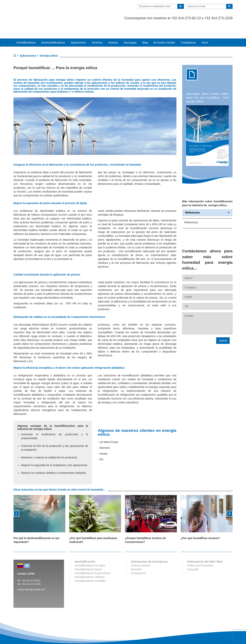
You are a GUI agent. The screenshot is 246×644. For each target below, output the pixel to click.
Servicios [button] (97, 27)
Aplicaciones (28, 40)
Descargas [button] (130, 27)
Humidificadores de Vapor (90, 550)
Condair (36, 9)
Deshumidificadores (53, 27)
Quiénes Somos (140, 550)
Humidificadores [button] (26, 27)
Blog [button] (145, 27)
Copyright (193, 554)
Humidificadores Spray (88, 554)
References (207, 197)
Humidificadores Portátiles (90, 565)
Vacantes (136, 554)
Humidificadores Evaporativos (93, 558)
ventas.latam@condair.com (31, 574)
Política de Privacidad (200, 550)
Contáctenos (188, 27)
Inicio (205, 27)
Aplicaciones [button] (78, 27)
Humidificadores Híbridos (90, 562)
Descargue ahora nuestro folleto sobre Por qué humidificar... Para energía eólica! (207, 82)
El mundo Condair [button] (164, 27)
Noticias (113, 27)
